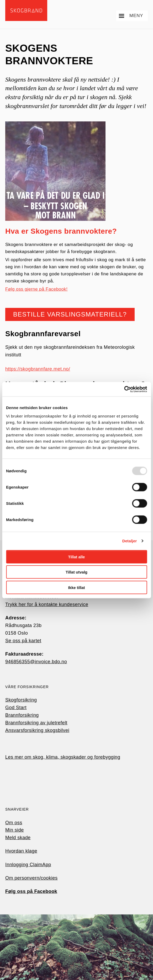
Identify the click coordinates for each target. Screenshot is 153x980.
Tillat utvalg (76, 572)
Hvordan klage (21, 851)
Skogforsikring (21, 700)
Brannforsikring (22, 715)
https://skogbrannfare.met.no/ (38, 369)
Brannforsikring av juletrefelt (36, 723)
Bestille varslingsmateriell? (70, 314)
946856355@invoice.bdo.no (36, 662)
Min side (15, 830)
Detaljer (130, 541)
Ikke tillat (76, 587)
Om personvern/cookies (31, 878)
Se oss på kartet (23, 641)
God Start (16, 708)
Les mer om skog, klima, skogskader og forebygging (63, 757)
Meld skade (18, 838)
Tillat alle (77, 557)
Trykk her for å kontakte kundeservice (47, 604)
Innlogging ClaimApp (28, 865)
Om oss (14, 823)
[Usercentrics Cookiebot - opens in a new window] (124, 389)
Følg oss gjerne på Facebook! (36, 289)
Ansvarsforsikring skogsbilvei (37, 730)
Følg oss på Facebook (31, 891)
